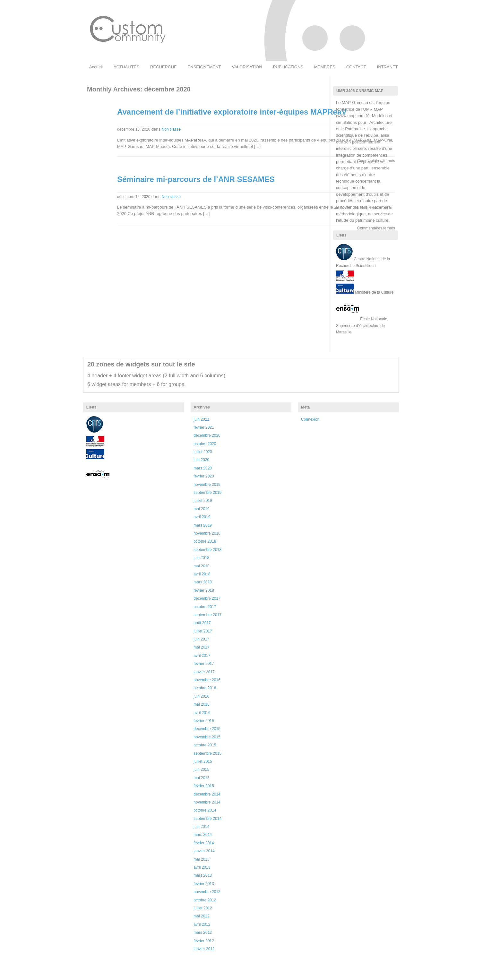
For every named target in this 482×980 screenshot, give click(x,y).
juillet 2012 (203, 908)
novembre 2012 (207, 892)
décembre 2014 (207, 794)
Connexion (310, 419)
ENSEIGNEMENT (204, 67)
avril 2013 (202, 867)
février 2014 (204, 843)
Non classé (171, 129)
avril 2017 (202, 656)
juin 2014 (201, 827)
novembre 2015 (207, 737)
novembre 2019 (207, 485)
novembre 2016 (207, 680)
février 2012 (204, 941)
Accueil (96, 67)
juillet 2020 (203, 452)
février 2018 (204, 590)
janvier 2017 (204, 672)
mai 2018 (201, 566)
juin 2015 (201, 769)
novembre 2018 (207, 533)
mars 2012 (203, 933)
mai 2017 (201, 647)
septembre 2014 (207, 819)
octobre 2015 (205, 745)
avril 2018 (202, 574)
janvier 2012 (204, 949)
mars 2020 (203, 468)
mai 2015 (201, 778)
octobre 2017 (205, 607)
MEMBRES (325, 67)
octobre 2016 (205, 688)
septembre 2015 (207, 753)
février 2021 (204, 427)
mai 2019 (201, 509)
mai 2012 (201, 916)
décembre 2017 (207, 598)
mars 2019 (203, 525)
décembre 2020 (207, 435)
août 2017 (202, 623)
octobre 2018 (205, 541)
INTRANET (387, 67)
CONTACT (356, 67)
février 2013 (204, 884)
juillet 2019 (203, 501)
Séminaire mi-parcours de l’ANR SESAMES (196, 179)
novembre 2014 (207, 802)
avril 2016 (202, 713)
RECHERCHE (163, 67)
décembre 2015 (207, 729)
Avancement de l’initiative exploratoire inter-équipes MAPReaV (232, 112)
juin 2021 (201, 419)
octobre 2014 (205, 810)
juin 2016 (201, 696)
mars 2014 (203, 835)
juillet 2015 (203, 761)
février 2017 (204, 664)
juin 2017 (201, 639)
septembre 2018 (207, 550)
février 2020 (204, 476)
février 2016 (204, 721)
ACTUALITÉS (126, 67)
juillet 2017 (203, 631)
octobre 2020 (205, 444)
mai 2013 (201, 859)
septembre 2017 (207, 615)
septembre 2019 (207, 493)
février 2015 (204, 786)
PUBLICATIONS (288, 67)
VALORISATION (247, 67)
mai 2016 (201, 704)
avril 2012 (202, 924)
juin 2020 (201, 460)
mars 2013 (203, 875)
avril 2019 (202, 517)
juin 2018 (201, 558)
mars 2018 (203, 582)
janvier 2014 (204, 851)
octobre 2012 (205, 900)
